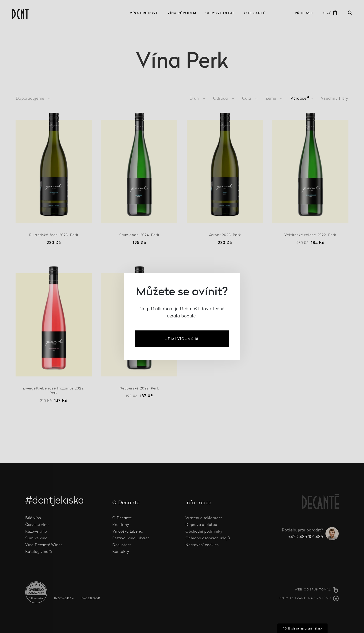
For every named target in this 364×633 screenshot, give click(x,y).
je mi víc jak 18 (182, 339)
